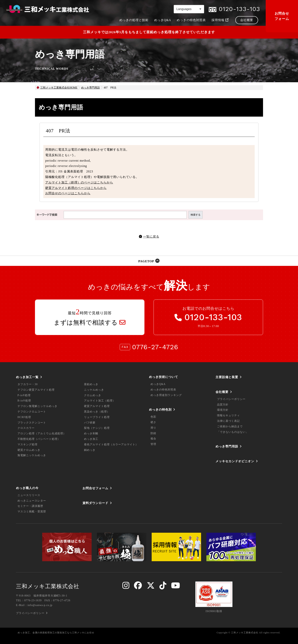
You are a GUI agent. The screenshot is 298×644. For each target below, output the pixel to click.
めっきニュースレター (32, 501)
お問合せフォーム (282, 16)
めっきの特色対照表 (163, 390)
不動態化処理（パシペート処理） (39, 439)
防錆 (153, 433)
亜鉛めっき (91, 384)
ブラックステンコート (32, 423)
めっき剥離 (91, 433)
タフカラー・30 (28, 384)
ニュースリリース (29, 495)
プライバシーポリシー (231, 399)
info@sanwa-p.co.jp (40, 605)
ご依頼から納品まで (230, 426)
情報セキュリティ (228, 415)
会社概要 (222, 392)
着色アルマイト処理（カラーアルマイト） (111, 444)
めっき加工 (91, 439)
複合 (153, 439)
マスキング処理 (27, 444)
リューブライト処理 (97, 417)
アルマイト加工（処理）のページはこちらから (79, 182)
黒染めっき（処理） (97, 412)
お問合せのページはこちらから (68, 193)
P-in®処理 (24, 395)
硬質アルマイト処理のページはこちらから (76, 188)
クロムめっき (93, 395)
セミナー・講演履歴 (30, 506)
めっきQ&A (158, 384)
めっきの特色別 (160, 410)
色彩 (153, 417)
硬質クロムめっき (29, 450)
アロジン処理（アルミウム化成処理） (42, 433)
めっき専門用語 (227, 446)
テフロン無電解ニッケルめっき (37, 406)
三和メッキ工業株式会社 (48, 586)
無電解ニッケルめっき (32, 455)
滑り (153, 428)
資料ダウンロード (95, 503)
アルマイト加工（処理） (100, 401)
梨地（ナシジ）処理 (97, 428)
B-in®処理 (24, 401)
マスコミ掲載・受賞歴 (32, 512)
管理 (153, 444)
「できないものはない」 (233, 432)
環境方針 (223, 410)
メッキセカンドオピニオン (235, 461)
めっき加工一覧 (27, 377)
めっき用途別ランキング (166, 395)
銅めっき (90, 450)
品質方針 (223, 405)
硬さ (153, 422)
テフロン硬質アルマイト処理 (36, 390)
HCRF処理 (24, 417)
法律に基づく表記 (228, 421)
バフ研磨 (90, 423)
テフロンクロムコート (32, 412)
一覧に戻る (151, 237)
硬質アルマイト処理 (97, 406)
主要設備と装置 (227, 377)
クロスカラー (26, 428)
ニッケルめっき (94, 390)
